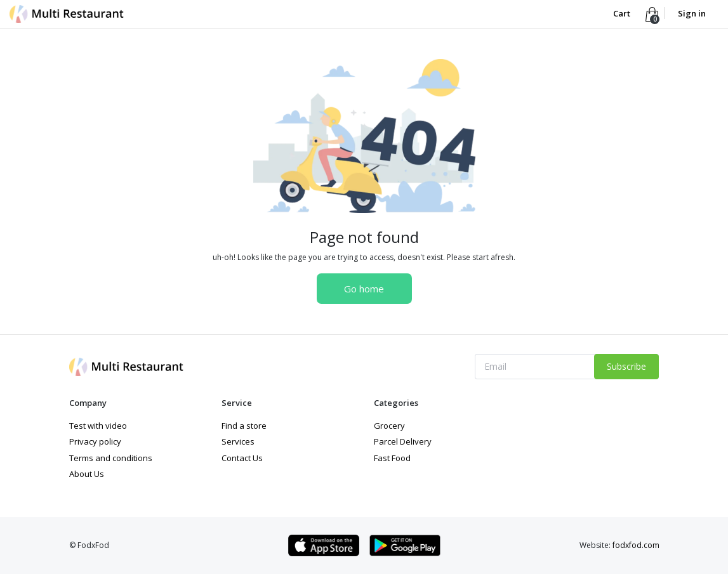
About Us (87, 474)
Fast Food (392, 458)
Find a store (244, 426)
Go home (364, 289)
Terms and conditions (111, 458)
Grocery (389, 426)
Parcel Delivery (403, 441)
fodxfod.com (636, 545)
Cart (623, 13)
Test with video (98, 426)
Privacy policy (95, 441)
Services (238, 441)
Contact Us (242, 458)
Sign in (692, 13)
